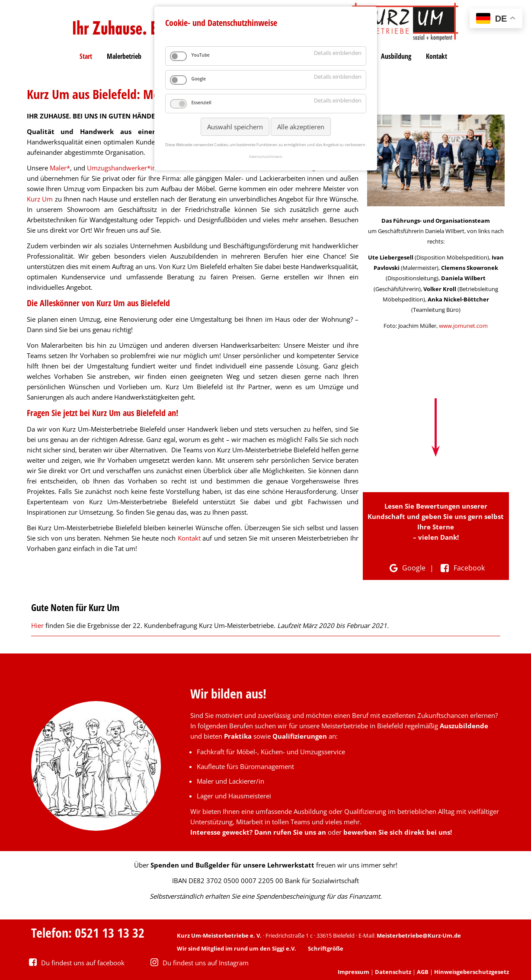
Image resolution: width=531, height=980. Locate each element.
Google (406, 568)
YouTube (201, 55)
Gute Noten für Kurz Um (75, 607)
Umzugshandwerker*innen (127, 168)
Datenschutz (393, 972)
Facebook (461, 568)
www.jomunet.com (463, 326)
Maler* (60, 168)
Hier (38, 625)
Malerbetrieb (124, 56)
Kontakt (437, 56)
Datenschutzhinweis (266, 156)
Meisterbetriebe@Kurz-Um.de (419, 935)
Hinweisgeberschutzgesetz (472, 972)
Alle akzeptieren (301, 127)
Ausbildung (396, 56)
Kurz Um (40, 199)
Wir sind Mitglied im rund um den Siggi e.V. (237, 948)
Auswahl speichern (235, 127)
